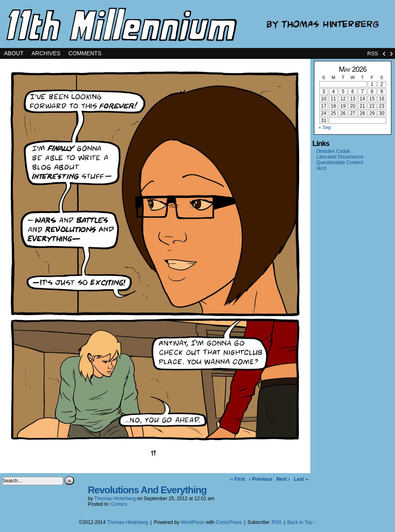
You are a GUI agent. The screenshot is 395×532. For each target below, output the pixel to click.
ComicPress (229, 522)
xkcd (321, 168)
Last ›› (301, 479)
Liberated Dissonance (340, 157)
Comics (119, 504)
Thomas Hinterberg (115, 499)
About (14, 53)
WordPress (192, 522)
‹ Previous (261, 479)
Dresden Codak (333, 151)
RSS (373, 53)
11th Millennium (197, 24)
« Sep (325, 127)
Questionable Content (340, 163)
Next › (283, 479)
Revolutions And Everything (147, 490)
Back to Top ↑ (301, 522)
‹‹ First (237, 479)
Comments (85, 53)
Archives (46, 53)
